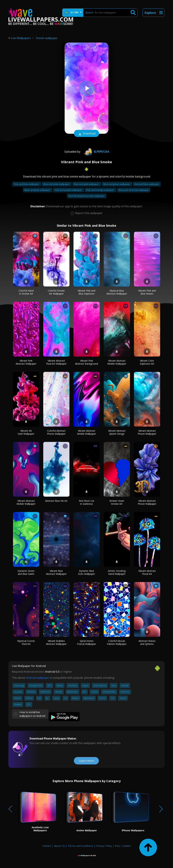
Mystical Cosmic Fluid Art (26, 642)
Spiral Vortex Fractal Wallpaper (86, 642)
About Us (59, 846)
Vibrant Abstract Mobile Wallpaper (117, 362)
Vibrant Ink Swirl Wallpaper (26, 432)
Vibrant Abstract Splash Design (117, 432)
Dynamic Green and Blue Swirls (26, 572)
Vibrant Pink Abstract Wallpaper (26, 362)
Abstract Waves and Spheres (147, 642)
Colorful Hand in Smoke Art (26, 292)
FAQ (117, 846)
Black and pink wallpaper (38, 190)
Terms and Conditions (81, 846)
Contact (47, 846)
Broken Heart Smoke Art (117, 502)
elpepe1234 (96, 152)
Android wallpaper (38, 678)
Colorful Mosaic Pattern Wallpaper (117, 642)
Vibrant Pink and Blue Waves (147, 292)
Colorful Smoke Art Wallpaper (56, 292)
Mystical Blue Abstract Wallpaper (117, 292)
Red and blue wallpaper (147, 184)
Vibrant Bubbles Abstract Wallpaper (56, 642)
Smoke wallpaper (47, 38)
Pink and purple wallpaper (69, 190)
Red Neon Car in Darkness (87, 502)
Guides (127, 846)
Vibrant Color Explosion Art (147, 362)
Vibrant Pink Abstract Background (86, 362)
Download (86, 134)
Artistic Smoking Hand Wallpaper (117, 572)
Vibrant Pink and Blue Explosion (86, 292)
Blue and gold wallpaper (87, 184)
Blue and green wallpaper (117, 184)
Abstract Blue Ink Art (56, 501)
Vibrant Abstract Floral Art (147, 572)
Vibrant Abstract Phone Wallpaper (147, 432)
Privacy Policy (104, 846)
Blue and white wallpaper (57, 184)
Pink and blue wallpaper (27, 184)
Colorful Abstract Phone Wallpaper (56, 432)
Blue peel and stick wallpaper (134, 190)
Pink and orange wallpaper (100, 190)
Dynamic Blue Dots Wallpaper (86, 572)
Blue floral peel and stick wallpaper (87, 196)
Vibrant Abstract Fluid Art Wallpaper (56, 362)
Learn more (86, 761)
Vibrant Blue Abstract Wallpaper (56, 572)
